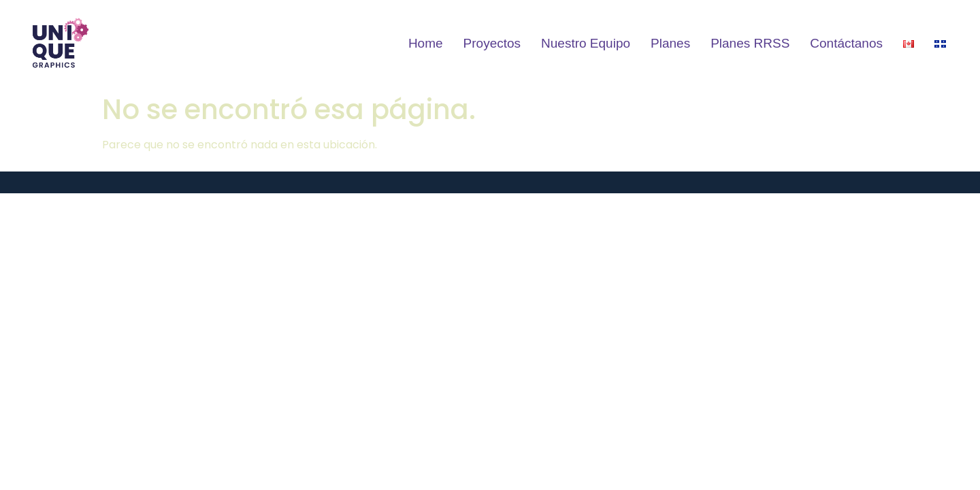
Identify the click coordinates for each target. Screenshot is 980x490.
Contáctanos (846, 43)
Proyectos (492, 43)
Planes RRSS (750, 43)
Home (426, 43)
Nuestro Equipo (586, 43)
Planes (670, 43)
